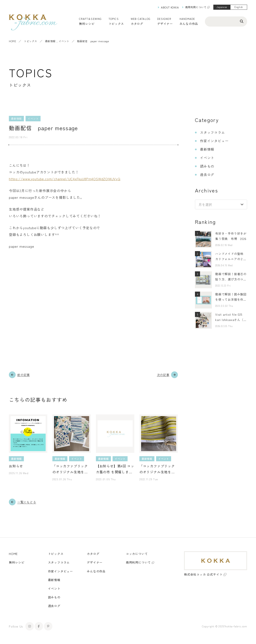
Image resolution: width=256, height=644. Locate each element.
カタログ (137, 24)
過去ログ (207, 175)
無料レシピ (17, 562)
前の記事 (24, 375)
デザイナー (165, 24)
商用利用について (196, 7)
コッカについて (137, 554)
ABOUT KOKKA (170, 7)
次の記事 (163, 375)
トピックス (31, 41)
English (239, 7)
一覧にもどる (27, 502)
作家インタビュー (214, 141)
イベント (64, 41)
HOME (12, 41)
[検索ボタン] (242, 21)
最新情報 (50, 41)
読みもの (207, 166)
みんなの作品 (189, 24)
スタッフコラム (212, 132)
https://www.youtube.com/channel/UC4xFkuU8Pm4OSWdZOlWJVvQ (65, 179)
